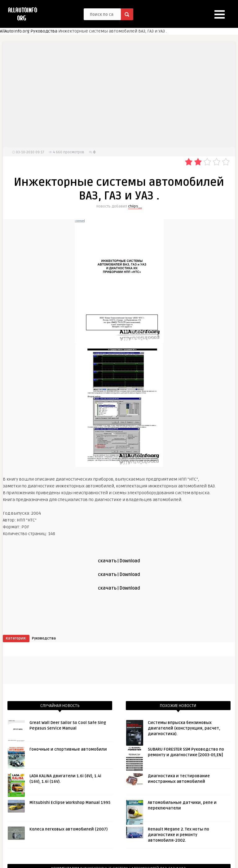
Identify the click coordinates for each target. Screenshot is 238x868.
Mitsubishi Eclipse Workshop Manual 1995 (70, 803)
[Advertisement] (119, 94)
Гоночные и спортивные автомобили (68, 749)
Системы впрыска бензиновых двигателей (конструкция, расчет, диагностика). (184, 728)
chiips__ (135, 206)
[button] (220, 14)
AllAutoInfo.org (15, 31)
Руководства (44, 31)
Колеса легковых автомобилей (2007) (68, 829)
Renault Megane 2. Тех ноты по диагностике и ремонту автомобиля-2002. (178, 835)
